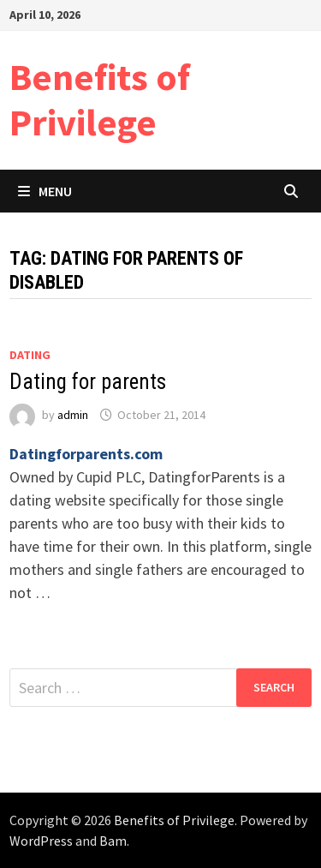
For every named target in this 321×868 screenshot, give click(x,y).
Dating (30, 355)
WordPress (41, 841)
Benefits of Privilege (100, 99)
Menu (45, 191)
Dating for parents (88, 382)
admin (73, 415)
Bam (113, 841)
